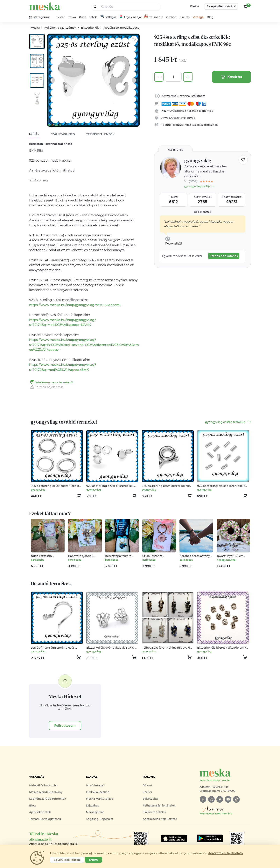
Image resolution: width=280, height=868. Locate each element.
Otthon (171, 17)
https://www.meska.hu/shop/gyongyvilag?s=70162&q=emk (75, 305)
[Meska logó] (225, 775)
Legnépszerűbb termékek (48, 799)
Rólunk (148, 785)
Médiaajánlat (95, 812)
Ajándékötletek (40, 812)
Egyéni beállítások (67, 860)
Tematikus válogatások (45, 819)
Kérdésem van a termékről (51, 382)
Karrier (147, 792)
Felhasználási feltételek (159, 806)
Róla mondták (203, 212)
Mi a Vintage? (95, 785)
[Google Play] (174, 838)
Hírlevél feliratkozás (43, 785)
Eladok (195, 6)
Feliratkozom (65, 726)
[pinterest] (220, 799)
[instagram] (211, 799)
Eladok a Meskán (98, 792)
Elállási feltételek (155, 812)
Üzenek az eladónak (224, 256)
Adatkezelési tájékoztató (160, 819)
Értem (93, 860)
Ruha (83, 17)
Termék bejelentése (46, 387)
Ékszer (60, 17)
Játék (93, 17)
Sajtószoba (150, 799)
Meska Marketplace (100, 799)
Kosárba (231, 77)
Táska (72, 17)
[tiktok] (236, 799)
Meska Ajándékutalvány (46, 792)
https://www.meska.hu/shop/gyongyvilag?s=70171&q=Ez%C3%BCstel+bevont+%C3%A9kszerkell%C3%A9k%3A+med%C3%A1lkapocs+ (84, 345)
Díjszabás (92, 806)
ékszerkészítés (186, 125)
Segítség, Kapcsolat (100, 819)
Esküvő (185, 17)
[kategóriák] (41, 17)
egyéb (191, 118)
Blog (210, 17)
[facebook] (203, 799)
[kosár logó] (246, 6)
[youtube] (228, 799)
